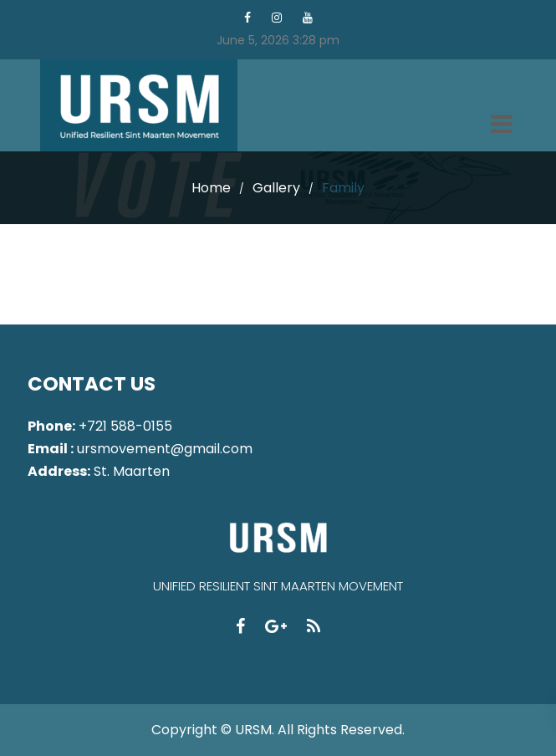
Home (211, 188)
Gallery (276, 188)
